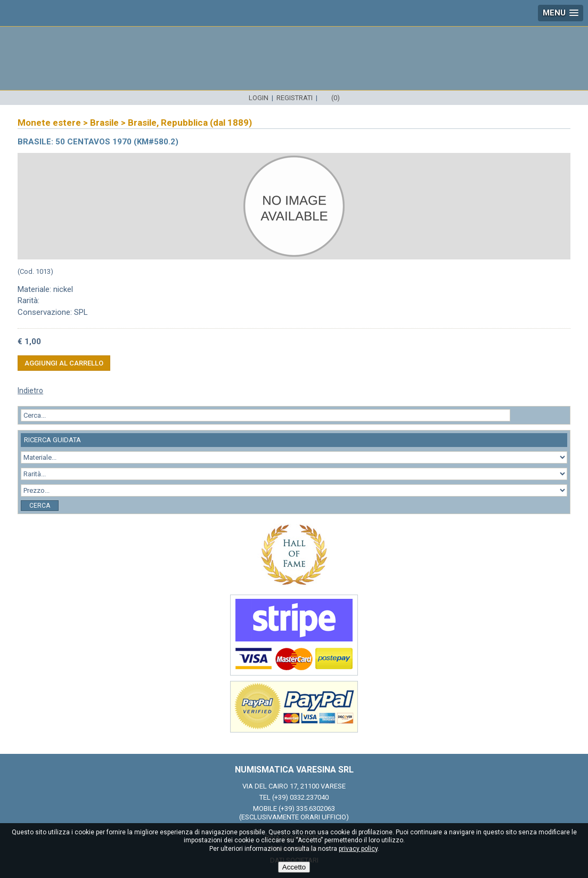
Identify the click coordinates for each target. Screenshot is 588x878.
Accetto (294, 867)
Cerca (40, 506)
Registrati (295, 98)
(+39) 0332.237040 (300, 797)
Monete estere (49, 123)
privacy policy (358, 849)
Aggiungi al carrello (64, 363)
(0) (336, 98)
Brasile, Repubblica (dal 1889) (190, 123)
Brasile (104, 123)
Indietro (30, 391)
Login (259, 98)
